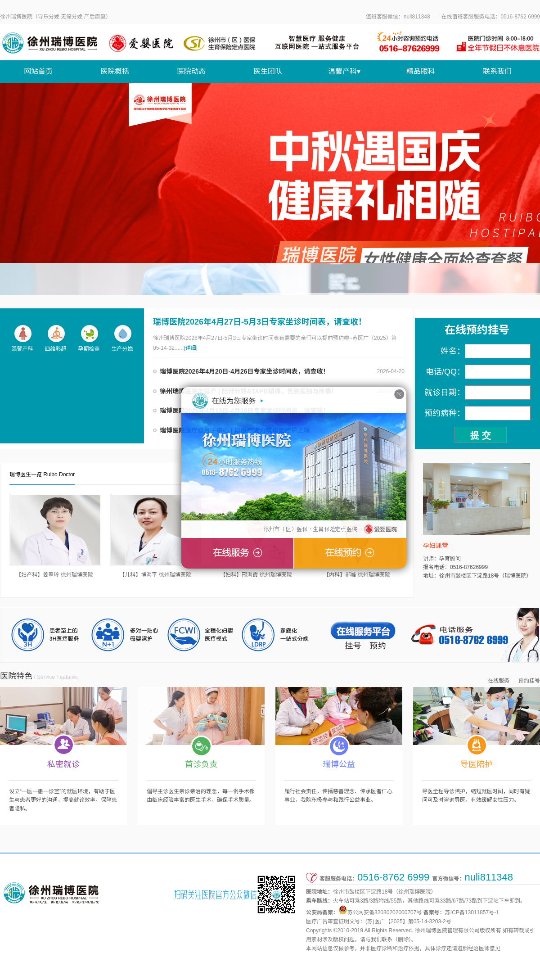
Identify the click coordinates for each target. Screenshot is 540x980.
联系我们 (497, 71)
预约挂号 (529, 681)
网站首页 (38, 71)
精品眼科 (421, 71)
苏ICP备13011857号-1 (472, 912)
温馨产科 (22, 338)
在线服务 (499, 681)
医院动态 (191, 71)
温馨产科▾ (344, 71)
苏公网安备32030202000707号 (385, 912)
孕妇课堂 (436, 546)
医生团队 (268, 71)
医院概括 (115, 71)
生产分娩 (122, 338)
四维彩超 (55, 338)
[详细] (191, 348)
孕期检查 (89, 338)
